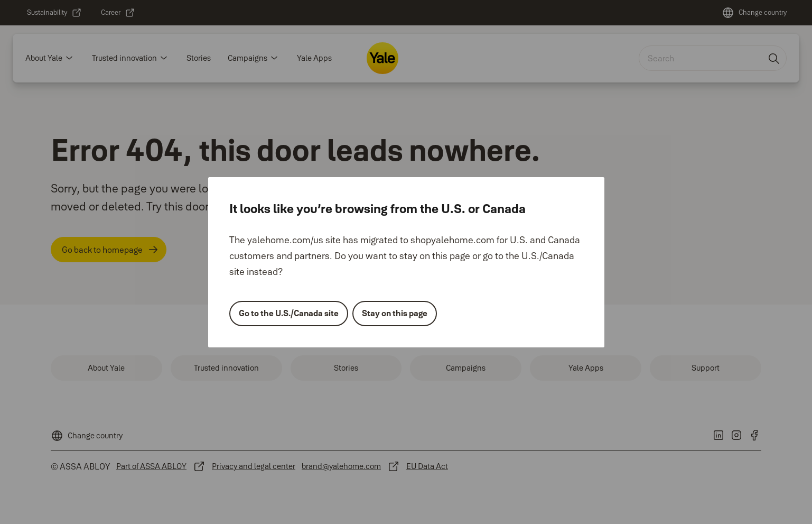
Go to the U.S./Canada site (289, 313)
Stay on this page (395, 313)
